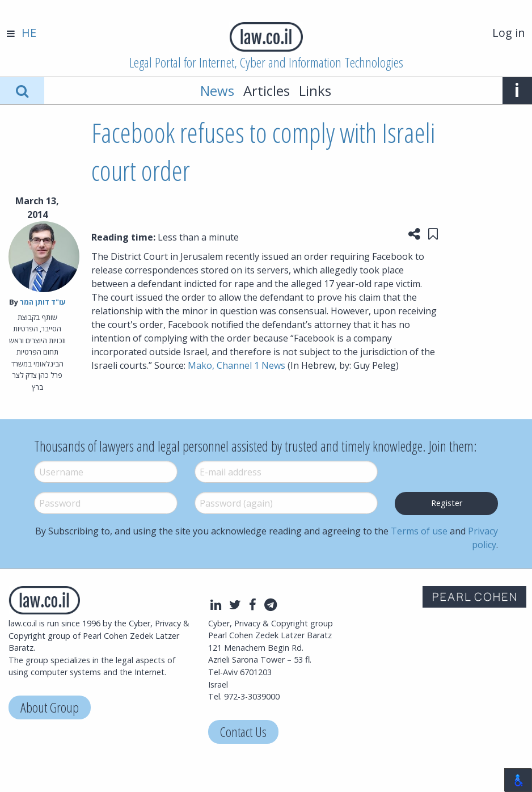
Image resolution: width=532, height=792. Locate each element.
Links (315, 90)
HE (29, 33)
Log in (509, 33)
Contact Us (243, 732)
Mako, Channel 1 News (237, 365)
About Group (50, 707)
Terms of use (419, 531)
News (217, 90)
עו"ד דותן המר (43, 302)
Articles (267, 90)
